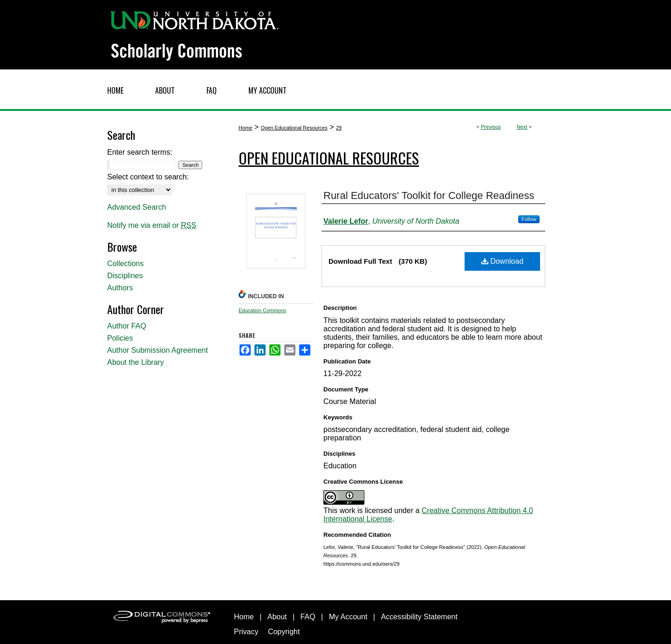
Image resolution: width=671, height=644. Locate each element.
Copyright (284, 632)
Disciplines (125, 276)
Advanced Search (137, 207)
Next (522, 127)
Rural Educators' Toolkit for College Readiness (429, 195)
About (277, 617)
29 (339, 128)
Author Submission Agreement (157, 350)
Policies (120, 338)
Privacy (246, 632)
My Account (348, 617)
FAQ (308, 617)
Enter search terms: (140, 152)
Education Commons (262, 310)
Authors (120, 288)
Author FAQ (127, 326)
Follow (529, 219)
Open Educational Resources (294, 128)
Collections (125, 264)
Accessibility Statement (419, 617)
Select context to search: (148, 177)
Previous (491, 127)
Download (503, 261)
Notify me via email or (152, 226)
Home (245, 128)
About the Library (136, 362)
